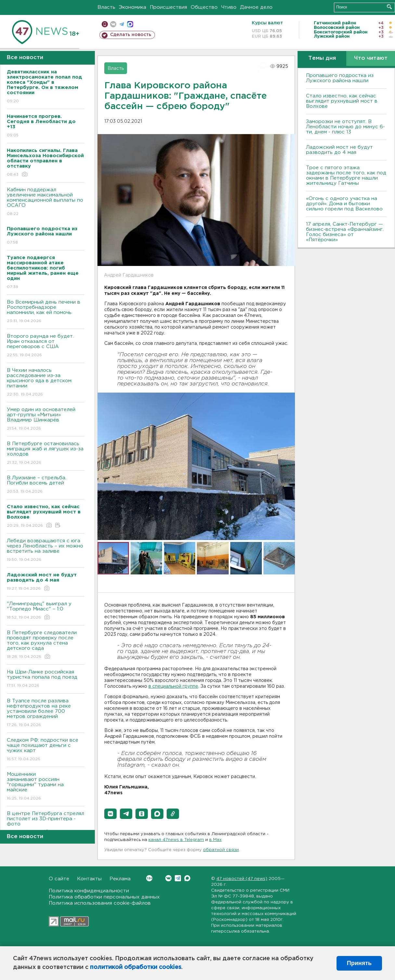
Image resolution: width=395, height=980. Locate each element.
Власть (106, 7)
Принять (359, 963)
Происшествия (168, 7)
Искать (389, 7)
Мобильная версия (105, 24)
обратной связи (221, 850)
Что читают (371, 58)
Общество (204, 7)
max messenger (130, 24)
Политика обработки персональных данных (104, 897)
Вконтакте (149, 878)
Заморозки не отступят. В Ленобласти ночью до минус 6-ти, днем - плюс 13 (345, 127)
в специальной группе (173, 686)
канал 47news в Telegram (176, 840)
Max (187, 878)
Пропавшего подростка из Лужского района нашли (340, 78)
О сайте (59, 879)
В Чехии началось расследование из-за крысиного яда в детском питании (46, 383)
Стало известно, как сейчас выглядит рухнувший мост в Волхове (342, 101)
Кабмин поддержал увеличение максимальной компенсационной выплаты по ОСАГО (46, 202)
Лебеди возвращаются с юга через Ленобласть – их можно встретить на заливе (46, 551)
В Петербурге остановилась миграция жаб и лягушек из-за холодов (46, 453)
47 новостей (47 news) (242, 879)
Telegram (178, 878)
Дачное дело (256, 7)
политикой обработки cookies (136, 967)
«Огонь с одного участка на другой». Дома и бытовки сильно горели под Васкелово (344, 204)
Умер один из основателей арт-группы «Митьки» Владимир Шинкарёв (46, 419)
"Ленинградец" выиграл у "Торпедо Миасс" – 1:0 (46, 611)
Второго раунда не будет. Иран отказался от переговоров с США (46, 346)
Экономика (133, 7)
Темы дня (322, 58)
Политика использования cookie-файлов (100, 903)
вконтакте (113, 24)
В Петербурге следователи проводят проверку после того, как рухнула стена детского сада (46, 645)
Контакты (89, 879)
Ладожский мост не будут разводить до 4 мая (339, 150)
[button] (110, 814)
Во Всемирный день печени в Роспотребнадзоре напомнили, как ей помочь (46, 312)
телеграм (122, 24)
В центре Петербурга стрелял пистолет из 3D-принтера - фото (46, 823)
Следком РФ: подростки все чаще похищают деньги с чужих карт (46, 750)
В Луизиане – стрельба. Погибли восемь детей (46, 485)
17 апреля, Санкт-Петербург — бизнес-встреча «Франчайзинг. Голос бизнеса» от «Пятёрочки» (345, 232)
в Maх (215, 840)
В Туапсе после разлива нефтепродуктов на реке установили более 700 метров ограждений (46, 713)
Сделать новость (131, 35)
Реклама (120, 879)
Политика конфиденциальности (89, 891)
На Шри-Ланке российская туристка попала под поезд (46, 679)
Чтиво (229, 7)
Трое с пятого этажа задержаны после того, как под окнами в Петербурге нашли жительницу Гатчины (346, 176)
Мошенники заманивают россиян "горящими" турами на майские (46, 787)
